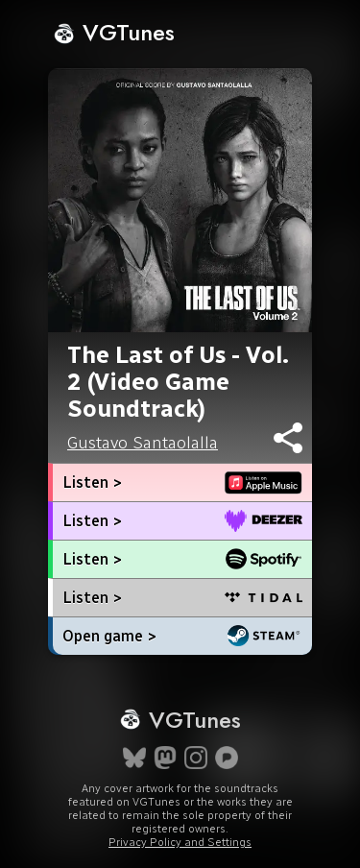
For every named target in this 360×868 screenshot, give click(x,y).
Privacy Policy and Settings (180, 842)
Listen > (92, 482)
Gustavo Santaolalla (143, 443)
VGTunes (114, 32)
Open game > (109, 636)
